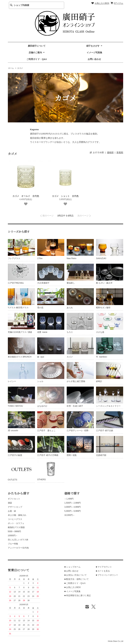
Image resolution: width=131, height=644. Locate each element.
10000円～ (13, 536)
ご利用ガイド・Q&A (37, 59)
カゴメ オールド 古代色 (26, 196)
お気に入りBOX (102, 3)
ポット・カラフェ (16, 523)
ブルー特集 (13, 544)
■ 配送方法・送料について (77, 579)
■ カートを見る (103, 571)
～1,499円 (69, 499)
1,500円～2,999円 (72, 503)
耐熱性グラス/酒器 (16, 527)
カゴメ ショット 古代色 (65, 196)
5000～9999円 (14, 531)
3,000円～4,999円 (72, 507)
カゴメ (20, 68)
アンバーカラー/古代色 (18, 548)
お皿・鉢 (12, 511)
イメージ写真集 (94, 53)
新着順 (120, 152)
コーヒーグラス (15, 519)
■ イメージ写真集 (72, 591)
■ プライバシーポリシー (107, 575)
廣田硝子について (37, 46)
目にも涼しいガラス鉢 (18, 540)
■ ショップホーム (72, 567)
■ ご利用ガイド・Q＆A (75, 583)
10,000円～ (70, 515)
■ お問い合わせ (71, 571)
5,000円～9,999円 (72, 511)
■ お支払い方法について (75, 575)
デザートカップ (15, 507)
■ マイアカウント (104, 567)
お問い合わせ (94, 59)
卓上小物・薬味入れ (17, 515)
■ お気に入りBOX (72, 587)
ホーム (11, 68)
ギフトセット (14, 499)
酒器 (10, 503)
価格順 (110, 152)
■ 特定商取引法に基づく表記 (78, 595)
